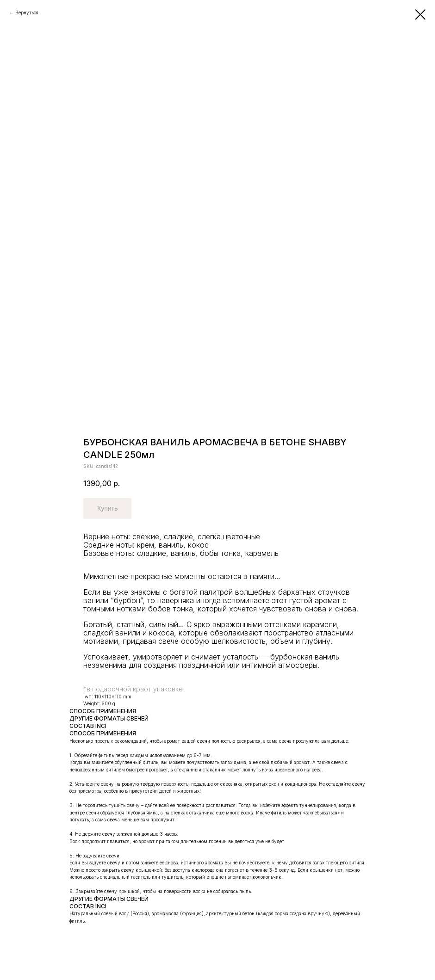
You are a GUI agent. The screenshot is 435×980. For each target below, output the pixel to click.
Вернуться (27, 12)
